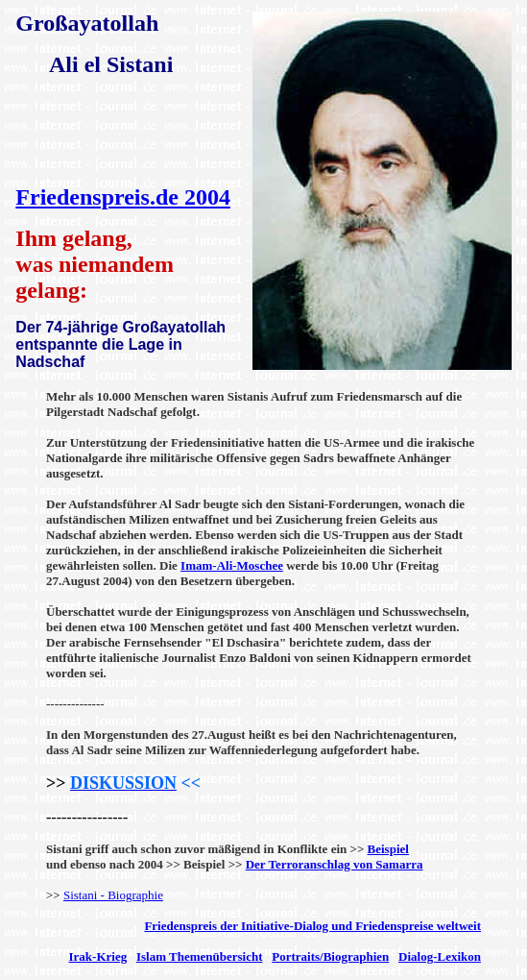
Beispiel (388, 849)
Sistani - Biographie (113, 895)
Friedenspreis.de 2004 (123, 197)
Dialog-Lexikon (440, 956)
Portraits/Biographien (330, 956)
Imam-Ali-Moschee (232, 565)
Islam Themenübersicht (200, 956)
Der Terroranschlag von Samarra (335, 864)
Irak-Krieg (98, 956)
